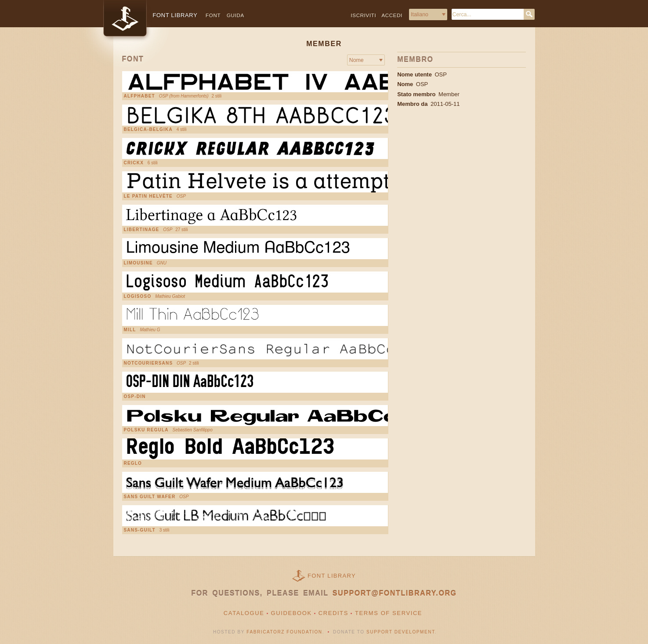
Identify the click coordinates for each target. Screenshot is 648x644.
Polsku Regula (146, 430)
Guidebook (291, 613)
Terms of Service (389, 613)
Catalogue (244, 613)
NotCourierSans (148, 363)
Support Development (401, 632)
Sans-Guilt (140, 530)
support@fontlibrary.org (395, 593)
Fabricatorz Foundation (284, 632)
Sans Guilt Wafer (150, 497)
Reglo (133, 463)
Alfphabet (139, 96)
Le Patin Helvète (148, 196)
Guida (235, 15)
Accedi (392, 15)
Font (213, 15)
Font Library (332, 576)
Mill (130, 330)
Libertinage (142, 230)
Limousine (138, 263)
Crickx (134, 163)
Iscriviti (364, 15)
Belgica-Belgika (148, 130)
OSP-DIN (135, 397)
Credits (333, 613)
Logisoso (138, 297)
